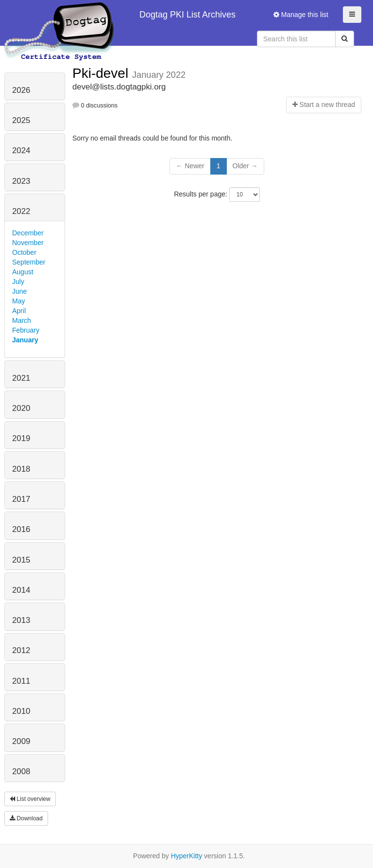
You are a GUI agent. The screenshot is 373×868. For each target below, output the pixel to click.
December (28, 233)
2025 (21, 120)
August (23, 272)
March (22, 320)
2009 (21, 741)
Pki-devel (102, 73)
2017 (21, 499)
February (26, 330)
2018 (21, 469)
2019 (21, 438)
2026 (21, 90)
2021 (21, 378)
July (18, 282)
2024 (21, 151)
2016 (21, 529)
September (29, 262)
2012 (21, 650)
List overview (30, 799)
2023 (21, 181)
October (24, 252)
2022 (21, 211)
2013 (21, 620)
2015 (21, 560)
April (19, 311)
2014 (21, 590)
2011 (21, 681)
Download (26, 818)
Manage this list (301, 15)
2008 (21, 771)
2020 (21, 408)
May (18, 301)
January (25, 340)
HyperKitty (187, 856)
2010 (21, 711)
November (28, 243)
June (19, 291)
